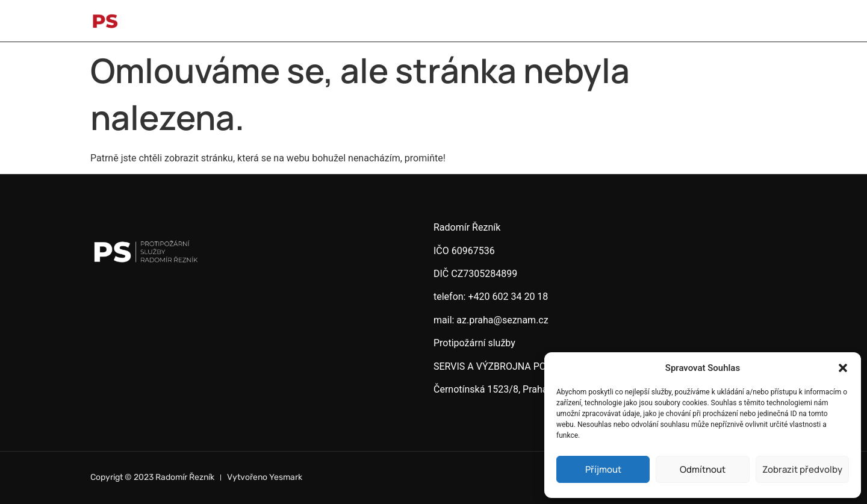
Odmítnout (703, 469)
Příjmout (603, 469)
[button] (843, 368)
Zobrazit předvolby (802, 469)
